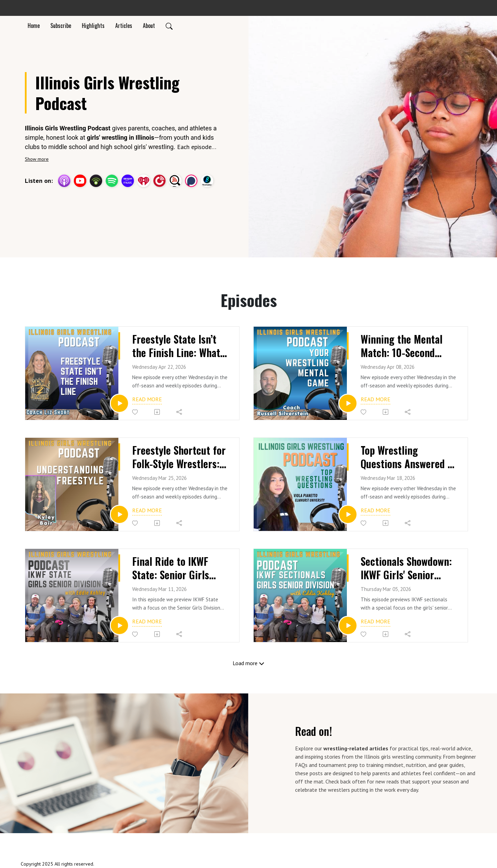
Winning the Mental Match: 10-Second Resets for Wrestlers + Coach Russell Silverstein (409, 347)
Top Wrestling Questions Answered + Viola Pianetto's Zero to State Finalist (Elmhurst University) (408, 458)
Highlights (93, 26)
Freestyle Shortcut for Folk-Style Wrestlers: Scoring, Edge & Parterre (180, 458)
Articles (124, 26)
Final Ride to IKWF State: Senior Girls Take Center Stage (172, 569)
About (149, 26)
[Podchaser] (191, 180)
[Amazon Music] (128, 180)
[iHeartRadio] (144, 180)
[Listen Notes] (175, 180)
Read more (147, 399)
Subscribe (61, 26)
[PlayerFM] (159, 180)
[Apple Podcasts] (64, 180)
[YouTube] (80, 181)
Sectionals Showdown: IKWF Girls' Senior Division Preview (409, 569)
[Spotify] (112, 180)
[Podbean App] (96, 180)
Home (34, 26)
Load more (248, 663)
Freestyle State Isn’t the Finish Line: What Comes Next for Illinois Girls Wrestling (178, 347)
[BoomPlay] (207, 180)
